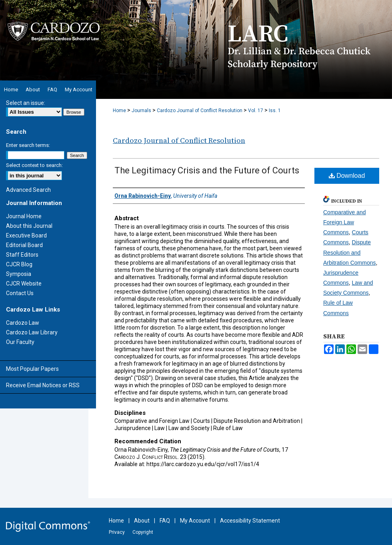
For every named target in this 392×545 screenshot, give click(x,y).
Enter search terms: (28, 145)
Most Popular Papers (32, 369)
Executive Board (26, 235)
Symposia (19, 274)
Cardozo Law (23, 323)
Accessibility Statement (250, 521)
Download (347, 176)
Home (119, 111)
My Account (195, 521)
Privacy (117, 532)
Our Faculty (20, 342)
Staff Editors (22, 255)
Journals (141, 111)
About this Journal (29, 226)
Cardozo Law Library (32, 332)
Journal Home (24, 216)
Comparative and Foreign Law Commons (345, 222)
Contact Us (20, 293)
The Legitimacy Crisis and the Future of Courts (207, 170)
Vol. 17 (256, 111)
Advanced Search (28, 190)
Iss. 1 (275, 111)
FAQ (165, 521)
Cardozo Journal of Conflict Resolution (200, 111)
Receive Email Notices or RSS (43, 385)
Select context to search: (34, 165)
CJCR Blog (19, 264)
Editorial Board (24, 245)
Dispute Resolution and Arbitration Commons (350, 252)
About (142, 521)
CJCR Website (24, 284)
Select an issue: (26, 103)
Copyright (143, 532)
